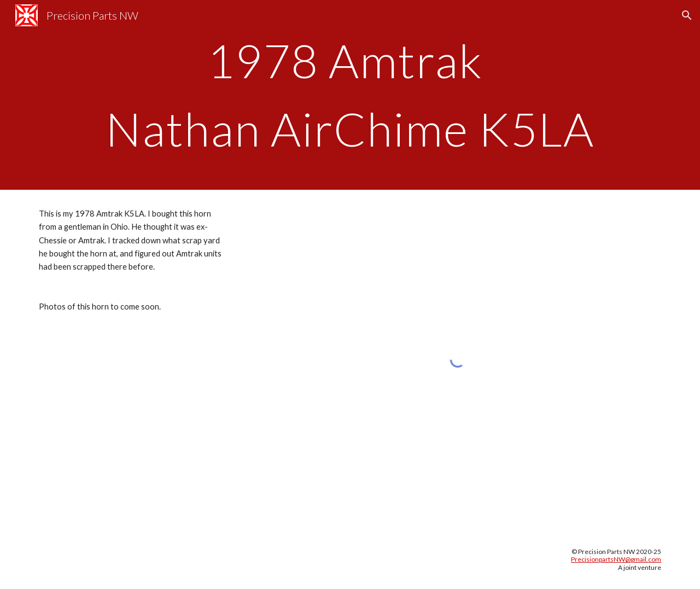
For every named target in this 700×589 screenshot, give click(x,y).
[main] (350, 95)
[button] (687, 15)
